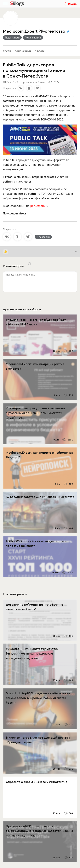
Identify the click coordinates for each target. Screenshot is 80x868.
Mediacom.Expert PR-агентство (34, 31)
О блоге (40, 51)
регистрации (39, 206)
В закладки (43, 237)
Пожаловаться (33, 38)
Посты (7, 51)
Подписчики (23, 51)
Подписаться (12, 38)
